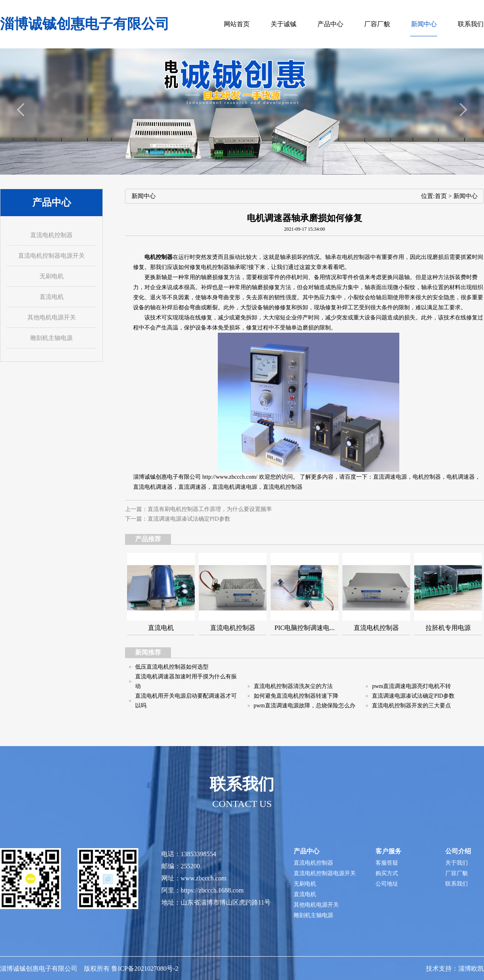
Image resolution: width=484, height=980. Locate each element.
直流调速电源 (390, 477)
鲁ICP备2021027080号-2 (145, 969)
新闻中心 (465, 196)
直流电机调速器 (153, 487)
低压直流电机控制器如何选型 (172, 667)
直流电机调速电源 (235, 487)
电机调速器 (461, 477)
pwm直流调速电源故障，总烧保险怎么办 (305, 706)
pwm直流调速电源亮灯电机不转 (411, 686)
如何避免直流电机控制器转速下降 (296, 696)
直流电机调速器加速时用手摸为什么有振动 (186, 681)
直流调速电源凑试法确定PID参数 (189, 519)
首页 (441, 196)
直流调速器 (192, 487)
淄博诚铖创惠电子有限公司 (85, 24)
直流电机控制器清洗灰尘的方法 (293, 686)
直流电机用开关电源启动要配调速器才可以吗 (186, 701)
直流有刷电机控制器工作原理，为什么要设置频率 (210, 509)
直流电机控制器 (283, 487)
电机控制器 (427, 477)
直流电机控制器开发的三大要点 (411, 706)
